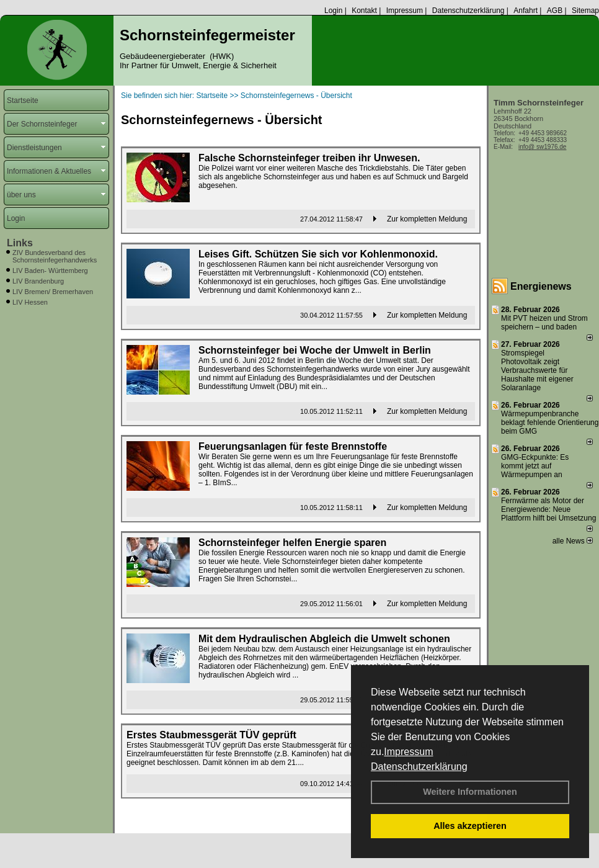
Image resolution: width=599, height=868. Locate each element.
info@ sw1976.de (542, 147)
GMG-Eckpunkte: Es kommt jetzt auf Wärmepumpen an (535, 466)
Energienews (541, 286)
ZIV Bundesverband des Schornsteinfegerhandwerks (55, 256)
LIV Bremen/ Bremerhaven (53, 292)
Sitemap (585, 11)
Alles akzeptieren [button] (470, 826)
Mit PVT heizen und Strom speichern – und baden (544, 323)
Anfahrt (526, 11)
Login (333, 11)
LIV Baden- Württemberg (50, 271)
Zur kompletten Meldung (427, 219)
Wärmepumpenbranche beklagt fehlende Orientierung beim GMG (550, 423)
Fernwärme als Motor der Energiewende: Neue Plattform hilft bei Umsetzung (548, 509)
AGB (555, 11)
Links (20, 243)
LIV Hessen (30, 302)
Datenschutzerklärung (419, 767)
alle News (573, 541)
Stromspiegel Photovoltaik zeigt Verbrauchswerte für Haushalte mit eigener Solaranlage (537, 370)
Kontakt (364, 11)
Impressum (408, 752)
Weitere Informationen (470, 792)
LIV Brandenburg (38, 281)
